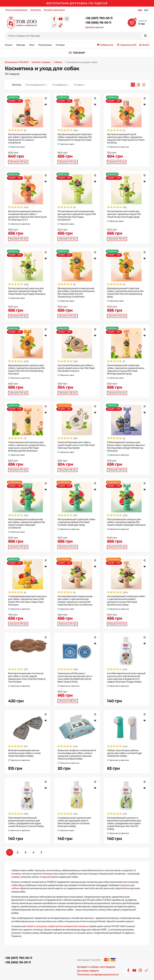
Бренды (21, 45)
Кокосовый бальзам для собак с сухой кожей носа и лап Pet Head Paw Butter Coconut (76, 368)
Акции (9, 45)
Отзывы (60, 45)
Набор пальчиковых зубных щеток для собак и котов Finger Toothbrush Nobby (124, 753)
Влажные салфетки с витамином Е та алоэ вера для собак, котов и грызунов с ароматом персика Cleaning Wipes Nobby (77, 754)
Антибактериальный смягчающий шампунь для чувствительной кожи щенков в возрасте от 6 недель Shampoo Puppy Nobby (126, 677)
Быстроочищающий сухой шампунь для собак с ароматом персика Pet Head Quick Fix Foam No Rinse (126, 138)
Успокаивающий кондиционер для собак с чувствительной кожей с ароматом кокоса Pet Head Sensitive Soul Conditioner (75, 600)
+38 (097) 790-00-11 (99, 18)
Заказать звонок (94, 27)
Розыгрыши (45, 45)
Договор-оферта (88, 971)
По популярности (35, 85)
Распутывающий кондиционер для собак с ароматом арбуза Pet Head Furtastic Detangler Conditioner (27, 523)
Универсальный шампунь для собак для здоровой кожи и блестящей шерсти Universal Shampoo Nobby (74, 822)
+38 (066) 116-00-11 (98, 23)
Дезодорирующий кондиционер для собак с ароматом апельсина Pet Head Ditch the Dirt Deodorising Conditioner (76, 292)
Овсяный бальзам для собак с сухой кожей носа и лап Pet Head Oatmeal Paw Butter (76, 445)
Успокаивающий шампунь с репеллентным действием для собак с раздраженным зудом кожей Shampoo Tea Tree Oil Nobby (124, 823)
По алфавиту (60, 85)
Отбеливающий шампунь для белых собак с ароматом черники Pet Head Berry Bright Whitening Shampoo (126, 446)
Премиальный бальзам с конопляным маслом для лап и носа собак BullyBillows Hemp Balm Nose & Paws (75, 677)
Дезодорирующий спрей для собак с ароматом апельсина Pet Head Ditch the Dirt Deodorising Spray (125, 292)
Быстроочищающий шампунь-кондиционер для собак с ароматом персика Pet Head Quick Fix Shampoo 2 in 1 (27, 215)
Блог (32, 45)
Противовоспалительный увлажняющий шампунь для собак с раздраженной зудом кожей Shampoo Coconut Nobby (26, 822)
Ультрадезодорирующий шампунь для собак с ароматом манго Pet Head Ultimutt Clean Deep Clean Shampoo (27, 600)
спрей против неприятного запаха (67, 926)
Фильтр (17, 85)
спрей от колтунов (36, 926)
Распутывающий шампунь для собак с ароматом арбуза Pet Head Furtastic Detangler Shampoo (126, 522)
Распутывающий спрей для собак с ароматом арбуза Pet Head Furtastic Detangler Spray (76, 522)
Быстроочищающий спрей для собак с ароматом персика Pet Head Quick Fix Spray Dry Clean (75, 137)
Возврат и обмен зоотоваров (96, 967)
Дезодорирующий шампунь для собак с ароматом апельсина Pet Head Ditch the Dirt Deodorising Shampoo (26, 369)
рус (146, 10)
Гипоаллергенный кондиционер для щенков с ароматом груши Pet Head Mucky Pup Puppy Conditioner (77, 215)
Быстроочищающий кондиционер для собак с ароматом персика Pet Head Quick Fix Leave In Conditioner (27, 138)
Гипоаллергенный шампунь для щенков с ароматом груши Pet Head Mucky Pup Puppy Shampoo (27, 291)
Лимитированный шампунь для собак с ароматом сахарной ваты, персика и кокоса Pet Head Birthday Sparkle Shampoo (27, 446)
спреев (15, 877)
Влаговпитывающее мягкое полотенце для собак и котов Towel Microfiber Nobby (24, 753)
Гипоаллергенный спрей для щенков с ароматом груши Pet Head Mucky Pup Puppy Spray (124, 214)
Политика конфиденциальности (98, 974)
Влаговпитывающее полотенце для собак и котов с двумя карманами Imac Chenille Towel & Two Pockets (27, 677)
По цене (79, 85)
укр (140, 10)
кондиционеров (49, 877)
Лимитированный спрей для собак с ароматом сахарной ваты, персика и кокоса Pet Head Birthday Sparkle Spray (126, 369)
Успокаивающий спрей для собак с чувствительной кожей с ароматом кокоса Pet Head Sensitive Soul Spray (126, 600)
